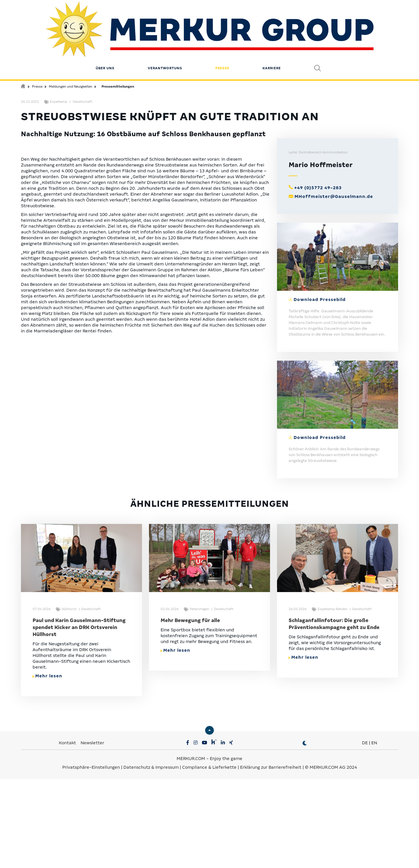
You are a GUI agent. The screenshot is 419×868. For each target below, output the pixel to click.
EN (374, 832)
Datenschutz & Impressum (152, 856)
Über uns (105, 39)
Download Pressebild (320, 389)
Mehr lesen (47, 765)
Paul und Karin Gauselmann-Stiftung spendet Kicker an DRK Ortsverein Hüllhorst (79, 716)
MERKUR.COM (191, 848)
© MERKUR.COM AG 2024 (331, 856)
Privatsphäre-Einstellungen (91, 856)
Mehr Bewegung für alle (190, 710)
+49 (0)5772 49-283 (318, 277)
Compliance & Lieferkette (210, 856)
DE (365, 832)
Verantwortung (165, 39)
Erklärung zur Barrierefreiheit (271, 856)
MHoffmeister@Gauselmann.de (334, 286)
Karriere (272, 39)
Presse (222, 39)
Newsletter (92, 832)
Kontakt (68, 832)
